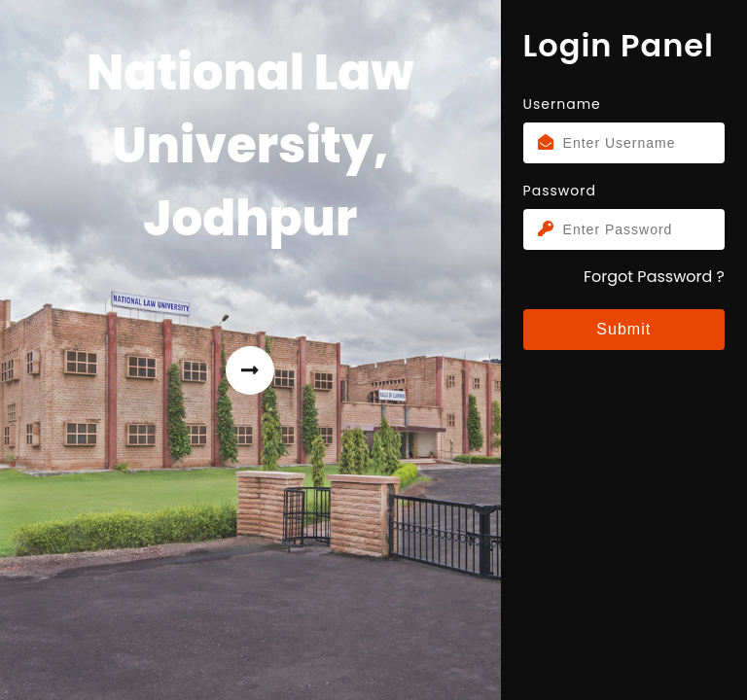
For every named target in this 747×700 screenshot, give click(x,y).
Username (562, 104)
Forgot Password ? (654, 277)
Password (560, 191)
